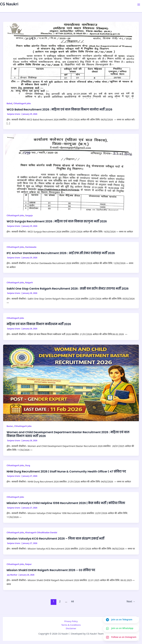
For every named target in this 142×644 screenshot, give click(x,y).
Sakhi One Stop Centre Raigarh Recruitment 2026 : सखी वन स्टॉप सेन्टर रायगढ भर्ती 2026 (68, 289)
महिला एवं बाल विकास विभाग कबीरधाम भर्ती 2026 (39, 324)
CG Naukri (9, 4)
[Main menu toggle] (139, 5)
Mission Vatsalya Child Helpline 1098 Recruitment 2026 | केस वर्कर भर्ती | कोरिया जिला (66, 503)
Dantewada (31, 247)
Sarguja (29, 216)
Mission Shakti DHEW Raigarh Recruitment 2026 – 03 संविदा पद (51, 570)
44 (72, 602)
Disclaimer (71, 629)
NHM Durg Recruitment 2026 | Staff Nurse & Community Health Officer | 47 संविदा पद (66, 471)
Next (131, 602)
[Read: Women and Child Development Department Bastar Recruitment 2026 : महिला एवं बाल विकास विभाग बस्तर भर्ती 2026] (71, 383)
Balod (9, 104)
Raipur (28, 564)
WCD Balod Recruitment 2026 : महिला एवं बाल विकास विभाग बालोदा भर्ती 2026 (60, 109)
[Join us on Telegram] (121, 620)
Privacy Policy (71, 622)
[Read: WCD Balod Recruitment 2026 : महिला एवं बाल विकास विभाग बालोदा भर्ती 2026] (71, 60)
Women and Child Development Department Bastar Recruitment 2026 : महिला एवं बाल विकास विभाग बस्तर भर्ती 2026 (68, 434)
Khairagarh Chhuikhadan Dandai (41, 533)
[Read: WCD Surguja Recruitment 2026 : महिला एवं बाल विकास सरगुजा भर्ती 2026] (71, 172)
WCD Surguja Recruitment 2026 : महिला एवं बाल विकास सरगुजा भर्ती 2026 (57, 221)
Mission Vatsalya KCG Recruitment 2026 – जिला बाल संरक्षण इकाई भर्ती (55, 539)
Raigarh (29, 283)
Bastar (10, 426)
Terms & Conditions (71, 625)
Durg (28, 466)
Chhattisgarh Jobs (22, 104)
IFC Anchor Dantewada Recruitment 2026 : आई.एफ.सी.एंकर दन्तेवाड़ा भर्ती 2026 (61, 253)
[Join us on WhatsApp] (121, 629)
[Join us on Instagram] (121, 637)
